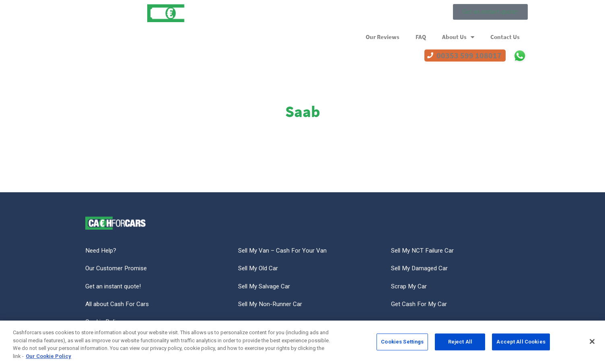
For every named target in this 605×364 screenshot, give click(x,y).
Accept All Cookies (521, 344)
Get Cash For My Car (420, 305)
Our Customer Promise (117, 269)
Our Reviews (383, 37)
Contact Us (505, 37)
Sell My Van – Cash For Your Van (284, 251)
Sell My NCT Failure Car (424, 251)
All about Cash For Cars (118, 305)
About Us (458, 37)
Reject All (460, 344)
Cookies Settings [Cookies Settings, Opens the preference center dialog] (402, 344)
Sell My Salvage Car (266, 287)
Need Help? (102, 251)
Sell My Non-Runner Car (272, 305)
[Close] (592, 344)
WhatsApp (520, 56)
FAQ (421, 37)
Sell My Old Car (260, 269)
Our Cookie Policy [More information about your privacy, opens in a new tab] (48, 359)
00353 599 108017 (469, 56)
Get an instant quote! (114, 287)
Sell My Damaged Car (421, 269)
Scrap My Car (410, 287)
